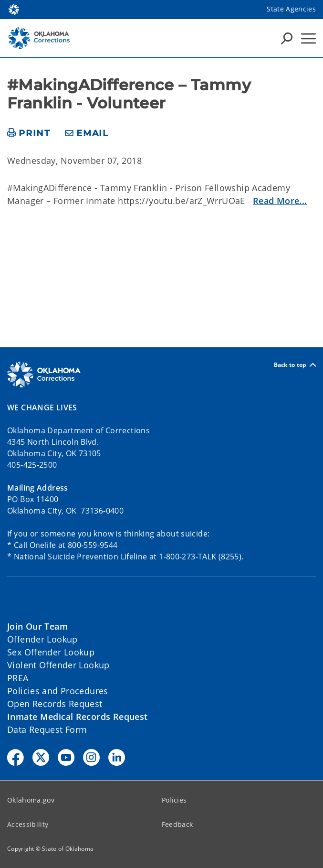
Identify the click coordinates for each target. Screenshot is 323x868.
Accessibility (28, 824)
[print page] (29, 134)
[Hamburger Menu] (308, 38)
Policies (174, 800)
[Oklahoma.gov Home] (14, 9)
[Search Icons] (287, 38)
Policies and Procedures (58, 691)
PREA (18, 678)
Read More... (280, 201)
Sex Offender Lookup (51, 652)
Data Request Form (47, 729)
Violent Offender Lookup (58, 665)
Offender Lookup (42, 639)
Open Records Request (55, 704)
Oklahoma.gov (31, 800)
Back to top (295, 365)
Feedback (177, 824)
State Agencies (291, 9)
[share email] (87, 134)
